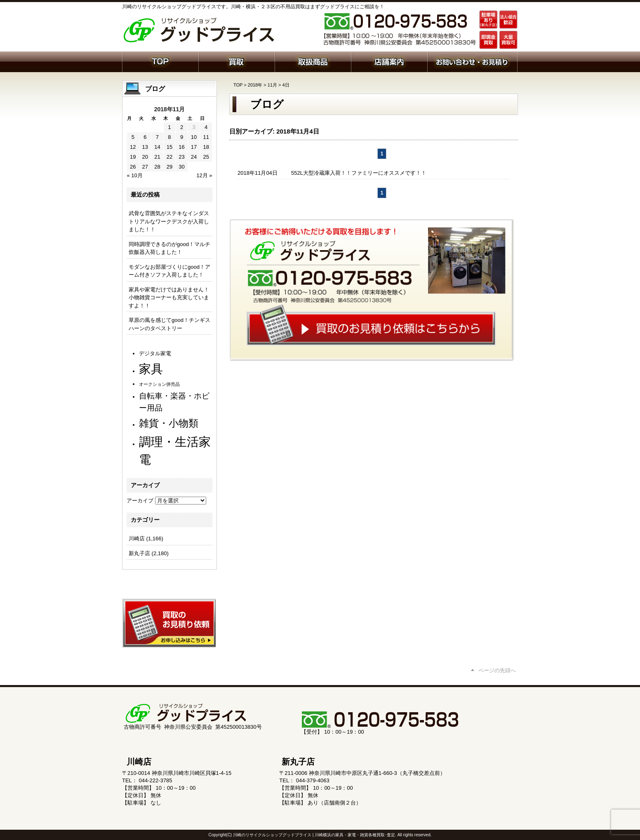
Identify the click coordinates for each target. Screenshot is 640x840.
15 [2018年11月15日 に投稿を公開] (169, 147)
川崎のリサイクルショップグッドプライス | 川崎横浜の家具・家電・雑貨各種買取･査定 (314, 835)
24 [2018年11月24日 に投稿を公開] (194, 157)
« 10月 (135, 175)
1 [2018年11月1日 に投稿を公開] (169, 127)
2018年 (255, 85)
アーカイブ (140, 501)
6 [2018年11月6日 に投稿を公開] (145, 137)
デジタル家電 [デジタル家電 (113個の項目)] (155, 353)
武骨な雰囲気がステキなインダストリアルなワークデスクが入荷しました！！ (169, 221)
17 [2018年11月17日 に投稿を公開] (194, 147)
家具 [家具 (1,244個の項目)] (151, 369)
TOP (238, 85)
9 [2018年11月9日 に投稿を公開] (182, 137)
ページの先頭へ (497, 670)
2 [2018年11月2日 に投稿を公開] (182, 127)
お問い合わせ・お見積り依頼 (472, 61)
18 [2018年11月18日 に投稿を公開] (206, 147)
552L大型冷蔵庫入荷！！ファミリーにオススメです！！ (359, 173)
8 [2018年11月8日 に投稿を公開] (169, 137)
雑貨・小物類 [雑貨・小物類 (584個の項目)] (169, 423)
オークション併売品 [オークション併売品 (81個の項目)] (159, 384)
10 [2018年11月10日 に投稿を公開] (194, 137)
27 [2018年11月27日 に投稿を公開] (145, 167)
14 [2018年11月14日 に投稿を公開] (157, 147)
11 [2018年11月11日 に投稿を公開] (206, 137)
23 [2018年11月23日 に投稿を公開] (181, 157)
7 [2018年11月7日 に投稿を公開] (157, 137)
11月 (272, 85)
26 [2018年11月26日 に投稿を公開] (133, 167)
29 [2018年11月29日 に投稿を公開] (169, 167)
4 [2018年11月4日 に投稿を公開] (206, 127)
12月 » (204, 175)
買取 (236, 61)
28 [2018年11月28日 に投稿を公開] (157, 167)
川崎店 (137, 538)
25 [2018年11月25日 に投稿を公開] (206, 157)
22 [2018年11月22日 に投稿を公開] (169, 157)
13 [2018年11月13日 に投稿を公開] (145, 147)
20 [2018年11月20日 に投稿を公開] (145, 157)
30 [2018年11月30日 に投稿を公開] (181, 167)
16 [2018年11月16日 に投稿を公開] (181, 147)
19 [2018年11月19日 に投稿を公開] (133, 157)
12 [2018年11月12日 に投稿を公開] (133, 147)
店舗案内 (389, 61)
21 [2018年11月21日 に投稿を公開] (157, 157)
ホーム (160, 61)
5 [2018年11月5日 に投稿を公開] (133, 137)
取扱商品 (313, 61)
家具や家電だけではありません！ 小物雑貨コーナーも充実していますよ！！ (169, 298)
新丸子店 (139, 553)
